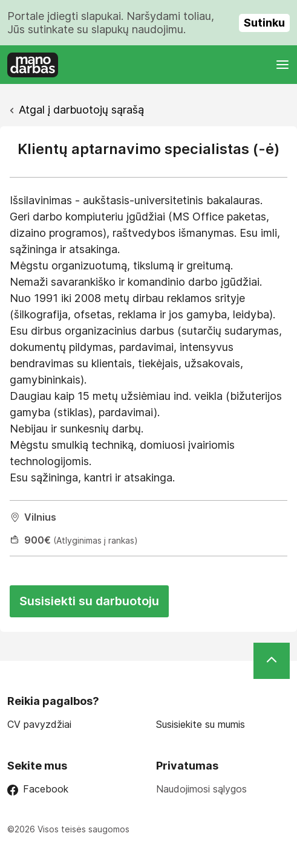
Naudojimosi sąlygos (201, 789)
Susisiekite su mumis (201, 725)
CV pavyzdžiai (39, 725)
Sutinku (264, 23)
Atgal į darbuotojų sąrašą (81, 110)
